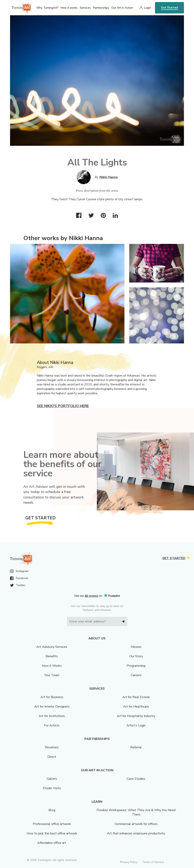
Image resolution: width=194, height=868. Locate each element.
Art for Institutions (52, 716)
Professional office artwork (52, 824)
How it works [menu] (69, 8)
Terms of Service (153, 862)
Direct (52, 757)
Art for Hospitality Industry (136, 716)
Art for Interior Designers (52, 707)
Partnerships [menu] (101, 8)
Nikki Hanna (109, 177)
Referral (136, 747)
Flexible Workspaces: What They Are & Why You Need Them (136, 812)
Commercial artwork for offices (136, 824)
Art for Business (52, 697)
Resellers (52, 747)
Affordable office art (52, 843)
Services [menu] (85, 8)
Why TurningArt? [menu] (47, 8)
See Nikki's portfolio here (63, 406)
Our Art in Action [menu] (122, 8)
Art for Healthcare (136, 707)
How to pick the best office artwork (52, 833)
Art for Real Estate (136, 697)
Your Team (52, 675)
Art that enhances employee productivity (136, 833)
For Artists (52, 725)
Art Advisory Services (52, 647)
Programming (136, 666)
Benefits (52, 656)
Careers (136, 675)
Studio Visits (52, 788)
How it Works (52, 666)
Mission (136, 647)
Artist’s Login (136, 725)
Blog (52, 810)
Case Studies (136, 779)
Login (148, 8)
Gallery (52, 779)
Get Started (169, 8)
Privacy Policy (129, 862)
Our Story (136, 656)
